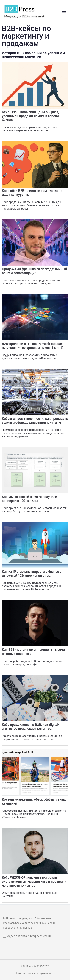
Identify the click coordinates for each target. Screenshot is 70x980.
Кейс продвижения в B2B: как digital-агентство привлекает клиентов (31, 727)
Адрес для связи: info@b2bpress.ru (27, 936)
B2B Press (27, 966)
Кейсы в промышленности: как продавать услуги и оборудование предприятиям (35, 421)
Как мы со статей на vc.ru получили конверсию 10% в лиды (29, 499)
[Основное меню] (64, 11)
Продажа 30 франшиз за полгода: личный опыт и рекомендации (34, 271)
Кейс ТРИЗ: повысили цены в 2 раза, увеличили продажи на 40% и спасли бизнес (30, 116)
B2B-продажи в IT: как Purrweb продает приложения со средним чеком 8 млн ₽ (33, 346)
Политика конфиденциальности (35, 973)
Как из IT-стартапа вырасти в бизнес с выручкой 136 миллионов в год (32, 574)
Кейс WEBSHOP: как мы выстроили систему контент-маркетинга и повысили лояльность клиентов (34, 881)
